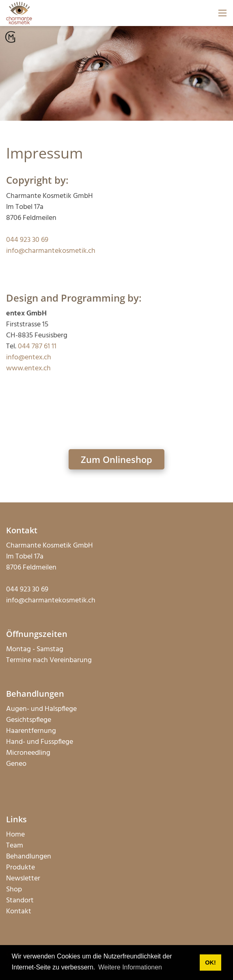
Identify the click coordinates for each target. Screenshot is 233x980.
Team (15, 846)
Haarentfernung (31, 731)
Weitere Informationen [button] (130, 967)
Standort (20, 901)
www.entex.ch (28, 368)
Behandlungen (29, 857)
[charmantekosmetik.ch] (19, 13)
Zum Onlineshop (116, 459)
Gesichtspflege (29, 720)
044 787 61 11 (37, 347)
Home (15, 835)
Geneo (16, 764)
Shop (14, 890)
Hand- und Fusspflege (40, 742)
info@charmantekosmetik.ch (51, 251)
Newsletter (23, 879)
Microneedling (28, 753)
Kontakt (19, 912)
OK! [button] (210, 963)
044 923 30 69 (27, 240)
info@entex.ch (29, 357)
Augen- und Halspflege (41, 709)
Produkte (20, 868)
